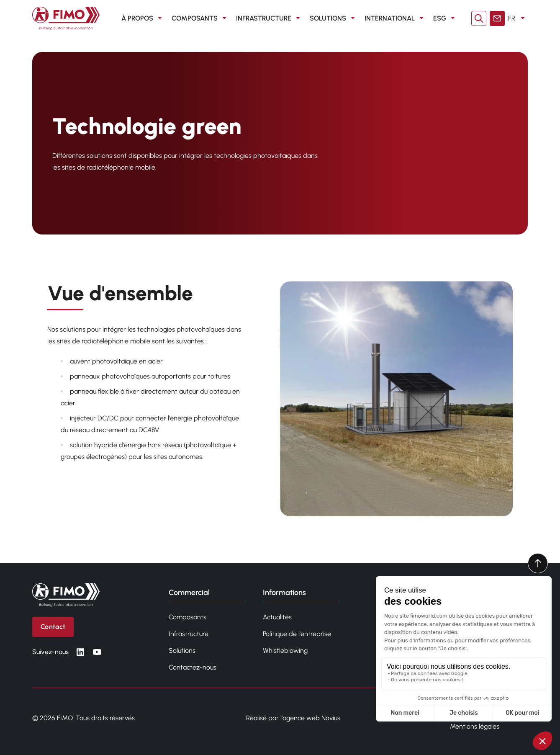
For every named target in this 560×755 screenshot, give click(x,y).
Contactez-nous (193, 667)
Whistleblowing (285, 651)
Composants (200, 18)
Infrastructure (270, 18)
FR (518, 18)
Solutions (334, 18)
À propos (143, 18)
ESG (446, 18)
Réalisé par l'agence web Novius (293, 718)
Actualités (277, 617)
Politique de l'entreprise (297, 634)
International (396, 18)
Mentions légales (475, 726)
